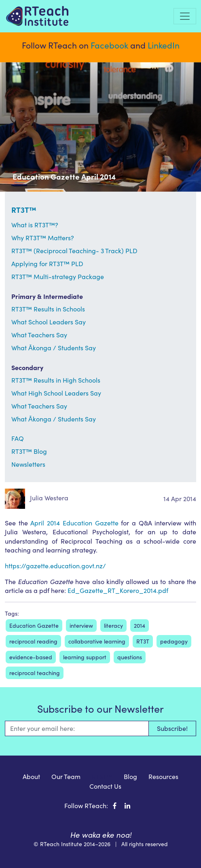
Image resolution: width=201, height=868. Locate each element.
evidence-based (31, 657)
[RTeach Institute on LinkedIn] (127, 806)
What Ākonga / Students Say (54, 348)
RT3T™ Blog (29, 451)
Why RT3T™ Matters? (43, 238)
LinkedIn (164, 45)
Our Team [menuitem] (66, 776)
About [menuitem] (31, 776)
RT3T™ (24, 210)
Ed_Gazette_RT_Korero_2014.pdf (118, 590)
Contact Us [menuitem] (105, 786)
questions (130, 657)
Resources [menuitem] (163, 776)
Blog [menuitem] (130, 776)
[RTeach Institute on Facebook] (115, 806)
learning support (85, 657)
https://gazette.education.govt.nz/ (55, 566)
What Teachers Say (39, 335)
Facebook (109, 45)
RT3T (143, 641)
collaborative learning (97, 641)
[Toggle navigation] (185, 16)
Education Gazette (34, 626)
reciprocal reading (33, 641)
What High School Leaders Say (56, 393)
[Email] (77, 728)
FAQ (18, 438)
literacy (113, 626)
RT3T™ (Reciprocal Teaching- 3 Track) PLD (74, 251)
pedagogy (174, 641)
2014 (140, 626)
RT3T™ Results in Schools (48, 309)
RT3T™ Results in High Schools (56, 380)
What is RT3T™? (35, 225)
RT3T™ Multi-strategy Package (58, 276)
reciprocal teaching (35, 673)
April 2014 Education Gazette (74, 523)
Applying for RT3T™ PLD (47, 264)
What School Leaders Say (49, 322)
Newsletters (28, 464)
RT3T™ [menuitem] (102, 776)
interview (81, 626)
